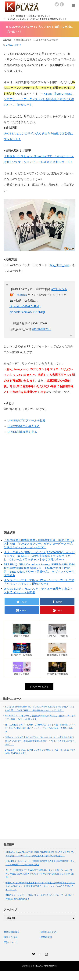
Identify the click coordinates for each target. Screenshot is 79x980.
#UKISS (22, 295)
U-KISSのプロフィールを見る (27, 420)
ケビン (16, 45)
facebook (62, 4)
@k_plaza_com (60, 265)
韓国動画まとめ (48, 932)
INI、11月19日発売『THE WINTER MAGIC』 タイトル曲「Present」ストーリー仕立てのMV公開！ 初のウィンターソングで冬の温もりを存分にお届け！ (40, 728)
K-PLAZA (37, 966)
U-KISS (9, 45)
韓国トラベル (11, 937)
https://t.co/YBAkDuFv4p (25, 306)
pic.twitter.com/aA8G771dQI (27, 312)
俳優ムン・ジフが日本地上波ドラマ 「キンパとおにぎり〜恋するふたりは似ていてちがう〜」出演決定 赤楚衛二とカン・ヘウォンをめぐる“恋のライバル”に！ (40, 741)
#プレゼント (59, 289)
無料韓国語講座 (12, 932)
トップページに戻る (39, 687)
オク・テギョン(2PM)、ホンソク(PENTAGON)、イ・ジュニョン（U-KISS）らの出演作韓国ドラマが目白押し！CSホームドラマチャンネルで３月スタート (39, 556)
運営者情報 (46, 937)
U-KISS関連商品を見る (22, 432)
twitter (57, 4)
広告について (11, 942)
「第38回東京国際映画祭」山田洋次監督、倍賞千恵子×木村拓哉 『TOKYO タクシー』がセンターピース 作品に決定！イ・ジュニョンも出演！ (39, 544)
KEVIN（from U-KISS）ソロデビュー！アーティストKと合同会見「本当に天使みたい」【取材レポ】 (39, 99)
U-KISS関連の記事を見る (24, 426)
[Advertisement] (38, 481)
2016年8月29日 (42, 329)
